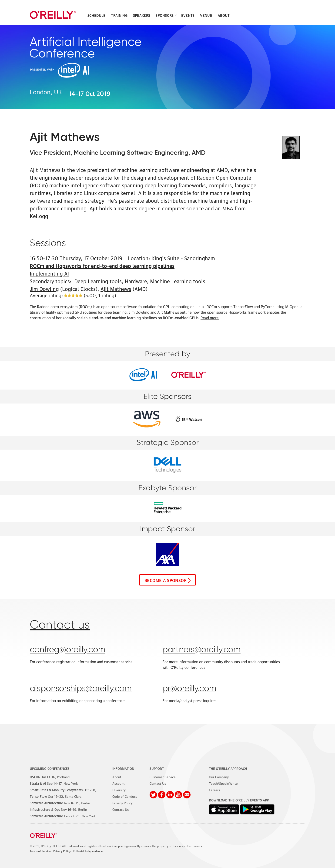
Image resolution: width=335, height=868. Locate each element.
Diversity (119, 790)
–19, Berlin (60, 803)
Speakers (142, 15)
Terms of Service (40, 851)
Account (119, 783)
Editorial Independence (88, 851)
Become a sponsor (166, 580)
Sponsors (165, 15)
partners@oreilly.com (201, 650)
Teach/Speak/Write (223, 783)
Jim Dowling (44, 288)
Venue (206, 15)
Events (188, 15)
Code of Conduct (125, 796)
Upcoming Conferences (50, 768)
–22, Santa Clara (56, 796)
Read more (210, 318)
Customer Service (163, 777)
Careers (214, 790)
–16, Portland (50, 777)
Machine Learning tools (178, 281)
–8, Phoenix (69, 790)
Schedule (96, 15)
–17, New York (54, 783)
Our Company (219, 777)
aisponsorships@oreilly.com (81, 689)
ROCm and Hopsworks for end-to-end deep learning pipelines (102, 265)
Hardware (136, 281)
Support (157, 768)
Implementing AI (49, 273)
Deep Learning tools (98, 281)
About (224, 15)
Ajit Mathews (116, 288)
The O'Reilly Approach (228, 768)
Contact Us (121, 809)
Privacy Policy (122, 803)
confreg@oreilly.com (68, 650)
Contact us (60, 625)
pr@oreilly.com (189, 689)
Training (119, 15)
